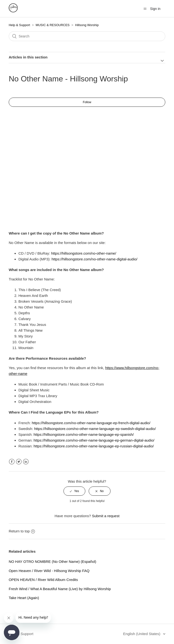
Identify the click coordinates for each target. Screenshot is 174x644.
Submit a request (106, 516)
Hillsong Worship (87, 25)
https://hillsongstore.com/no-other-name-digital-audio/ (95, 259)
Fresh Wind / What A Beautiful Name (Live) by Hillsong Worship (60, 589)
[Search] (87, 36)
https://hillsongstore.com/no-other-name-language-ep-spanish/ (84, 434)
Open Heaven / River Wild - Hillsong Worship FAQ (49, 571)
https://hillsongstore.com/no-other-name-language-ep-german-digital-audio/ (94, 440)
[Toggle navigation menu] (145, 9)
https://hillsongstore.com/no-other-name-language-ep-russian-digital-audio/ (94, 446)
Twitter (19, 462)
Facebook (12, 462)
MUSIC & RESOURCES (53, 25)
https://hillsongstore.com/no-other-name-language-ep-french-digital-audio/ (91, 423)
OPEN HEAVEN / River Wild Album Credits (43, 580)
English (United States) (142, 634)
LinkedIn (26, 462)
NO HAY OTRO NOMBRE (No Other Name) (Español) (52, 562)
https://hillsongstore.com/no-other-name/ (84, 253)
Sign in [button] (155, 9)
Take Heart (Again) (24, 598)
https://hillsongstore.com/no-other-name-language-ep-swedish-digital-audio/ (95, 429)
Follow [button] (87, 102)
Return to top (22, 531)
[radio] (74, 491)
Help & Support (19, 25)
